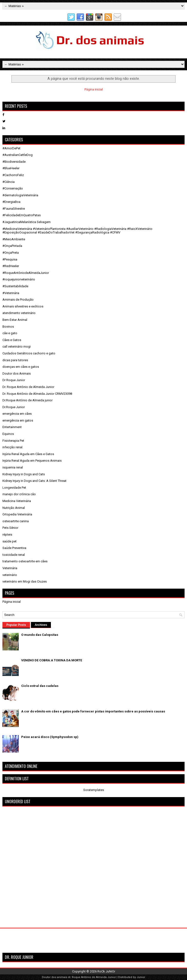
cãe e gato (10, 333)
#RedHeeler (11, 266)
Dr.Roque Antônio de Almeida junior (28, 400)
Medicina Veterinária (17, 501)
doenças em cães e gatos (21, 367)
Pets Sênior (10, 528)
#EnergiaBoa (11, 202)
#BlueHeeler (11, 168)
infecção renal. (13, 447)
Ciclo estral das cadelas (40, 686)
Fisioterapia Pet (13, 441)
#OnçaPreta (11, 253)
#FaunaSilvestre (14, 209)
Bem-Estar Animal (15, 320)
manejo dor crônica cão (19, 494)
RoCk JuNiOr (106, 971)
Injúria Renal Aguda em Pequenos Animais (32, 461)
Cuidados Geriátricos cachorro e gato (29, 353)
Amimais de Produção (18, 300)
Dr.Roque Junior (14, 407)
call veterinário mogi (17, 346)
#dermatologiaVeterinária (20, 195)
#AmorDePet (11, 148)
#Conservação (13, 188)
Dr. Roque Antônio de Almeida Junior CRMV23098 (37, 394)
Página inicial (94, 89)
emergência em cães (17, 414)
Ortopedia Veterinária (17, 514)
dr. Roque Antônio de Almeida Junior (92, 977)
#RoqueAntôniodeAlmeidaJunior (26, 273)
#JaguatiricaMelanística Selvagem (27, 222)
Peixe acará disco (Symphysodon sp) (50, 737)
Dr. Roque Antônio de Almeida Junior (28, 387)
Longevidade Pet (14, 488)
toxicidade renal (14, 555)
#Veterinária (11, 293)
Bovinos (8, 327)
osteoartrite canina (16, 521)
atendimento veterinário (19, 313)
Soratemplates (94, 790)
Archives (41, 625)
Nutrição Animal (14, 508)
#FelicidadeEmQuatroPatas (22, 215)
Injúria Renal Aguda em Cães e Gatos (28, 454)
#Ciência (9, 182)
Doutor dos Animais (17, 373)
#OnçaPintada (12, 246)
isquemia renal (13, 467)
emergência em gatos (18, 420)
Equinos (8, 434)
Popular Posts (16, 625)
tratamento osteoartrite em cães (25, 561)
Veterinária (10, 568)
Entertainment (12, 427)
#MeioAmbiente (14, 239)
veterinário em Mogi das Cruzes (25, 581)
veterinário (10, 575)
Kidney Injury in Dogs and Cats (24, 474)
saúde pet (9, 541)
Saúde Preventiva (14, 548)
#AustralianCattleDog (18, 155)
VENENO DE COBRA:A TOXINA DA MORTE (52, 660)
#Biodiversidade (14, 162)
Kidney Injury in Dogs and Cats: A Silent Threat (34, 481)
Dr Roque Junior (14, 380)
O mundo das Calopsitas (40, 635)
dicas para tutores (15, 360)
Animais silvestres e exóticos (23, 306)
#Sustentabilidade (15, 286)
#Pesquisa (10, 259)
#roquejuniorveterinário (19, 279)
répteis (7, 535)
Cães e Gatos (12, 340)
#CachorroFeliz (13, 175)
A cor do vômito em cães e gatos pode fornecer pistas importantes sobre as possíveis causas (93, 711)
